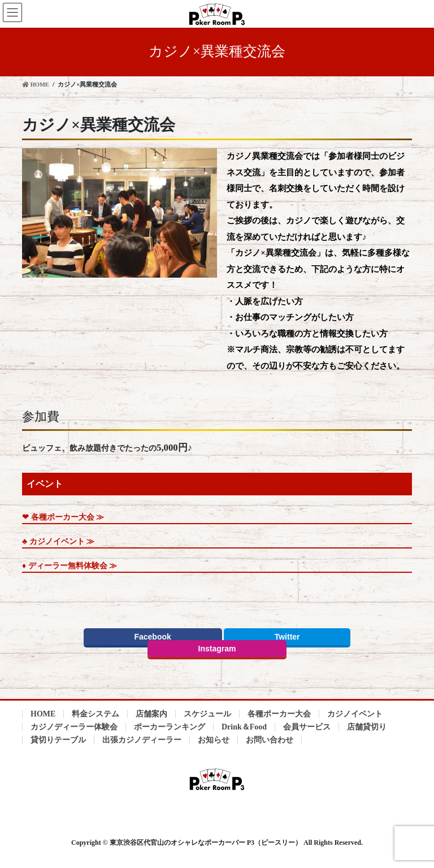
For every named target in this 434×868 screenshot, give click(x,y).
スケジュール (207, 714)
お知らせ (214, 740)
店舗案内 (151, 714)
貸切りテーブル (58, 740)
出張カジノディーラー (142, 740)
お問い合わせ (270, 740)
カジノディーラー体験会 (74, 727)
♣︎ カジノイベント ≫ (58, 541)
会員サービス (307, 727)
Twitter (287, 637)
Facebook (152, 637)
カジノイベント (355, 714)
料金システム (96, 714)
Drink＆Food (244, 727)
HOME (43, 714)
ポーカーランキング (170, 727)
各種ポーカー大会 (279, 714)
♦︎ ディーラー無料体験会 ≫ (70, 566)
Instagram (217, 649)
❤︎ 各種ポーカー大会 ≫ (63, 517)
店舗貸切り (367, 727)
